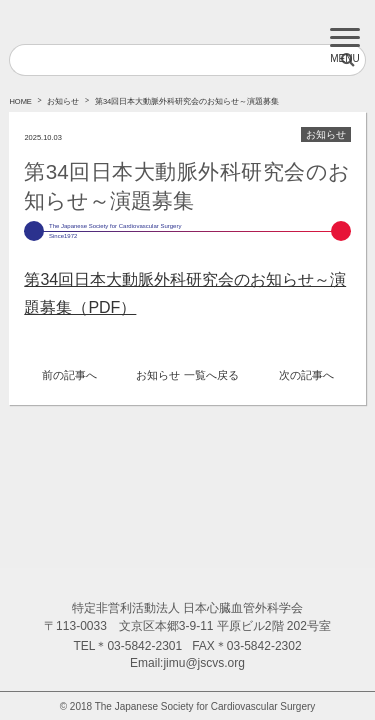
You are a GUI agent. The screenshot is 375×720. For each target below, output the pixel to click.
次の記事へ (306, 375)
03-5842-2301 (144, 646)
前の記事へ (69, 375)
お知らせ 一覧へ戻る (187, 375)
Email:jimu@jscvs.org (187, 663)
